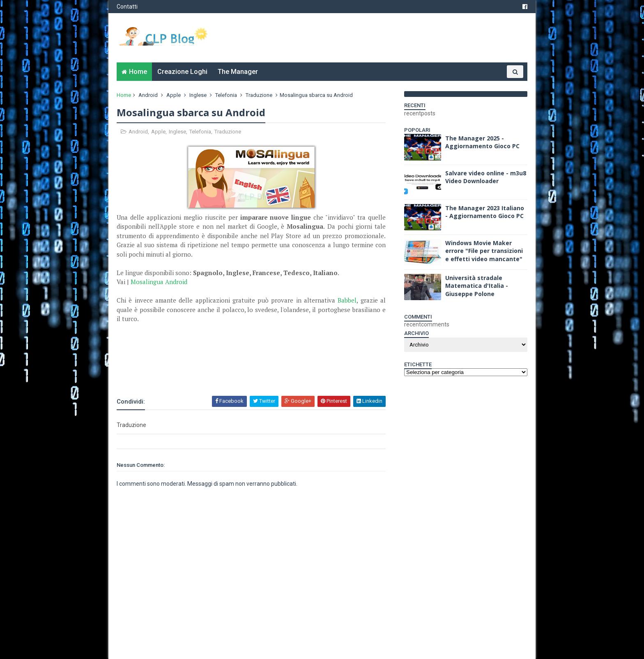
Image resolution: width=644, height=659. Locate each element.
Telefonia (226, 95)
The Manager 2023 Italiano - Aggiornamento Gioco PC (485, 212)
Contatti (127, 7)
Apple (174, 95)
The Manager (238, 72)
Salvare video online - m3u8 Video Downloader (486, 177)
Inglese (198, 95)
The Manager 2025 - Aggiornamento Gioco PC (482, 142)
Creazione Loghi (182, 72)
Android (148, 95)
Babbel (347, 300)
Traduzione (259, 95)
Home (138, 72)
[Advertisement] (213, 373)
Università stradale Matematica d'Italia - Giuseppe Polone (477, 286)
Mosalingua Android (159, 282)
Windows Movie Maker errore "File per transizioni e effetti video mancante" (484, 251)
